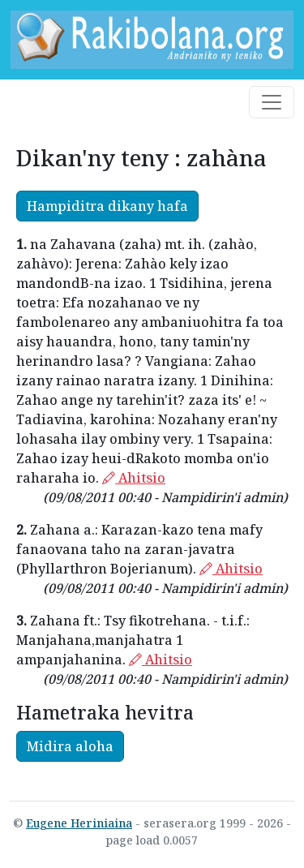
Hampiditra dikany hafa (107, 206)
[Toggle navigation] (272, 102)
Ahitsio (134, 478)
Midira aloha (70, 746)
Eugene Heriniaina (79, 823)
